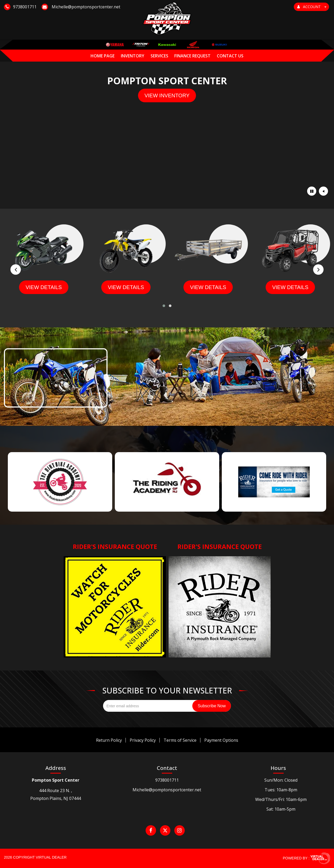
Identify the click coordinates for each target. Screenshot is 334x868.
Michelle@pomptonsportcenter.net (167, 790)
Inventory (133, 46)
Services (159, 46)
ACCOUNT (312, 7)
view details (44, 287)
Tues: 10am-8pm (281, 790)
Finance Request (192, 46)
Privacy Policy (143, 740)
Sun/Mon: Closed (281, 780)
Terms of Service (180, 740)
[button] (164, 306)
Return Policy (109, 740)
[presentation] (16, 270)
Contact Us (230, 46)
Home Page (103, 46)
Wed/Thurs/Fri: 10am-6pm (281, 799)
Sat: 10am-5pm (281, 809)
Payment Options (221, 740)
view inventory (167, 95)
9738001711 (167, 780)
